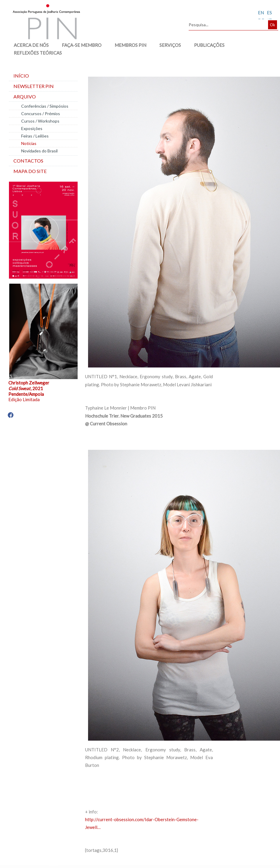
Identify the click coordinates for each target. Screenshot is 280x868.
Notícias (29, 143)
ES (269, 13)
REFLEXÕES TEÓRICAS (35, 53)
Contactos (28, 161)
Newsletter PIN (34, 86)
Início (21, 76)
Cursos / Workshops (40, 121)
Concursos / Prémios (41, 113)
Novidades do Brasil (39, 151)
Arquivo (25, 96)
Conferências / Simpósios (45, 106)
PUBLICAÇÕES (207, 45)
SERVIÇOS (167, 45)
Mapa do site (30, 171)
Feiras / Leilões (35, 136)
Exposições (32, 128)
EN (261, 13)
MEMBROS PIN (128, 45)
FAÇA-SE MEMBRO (79, 45)
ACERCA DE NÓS (29, 45)
